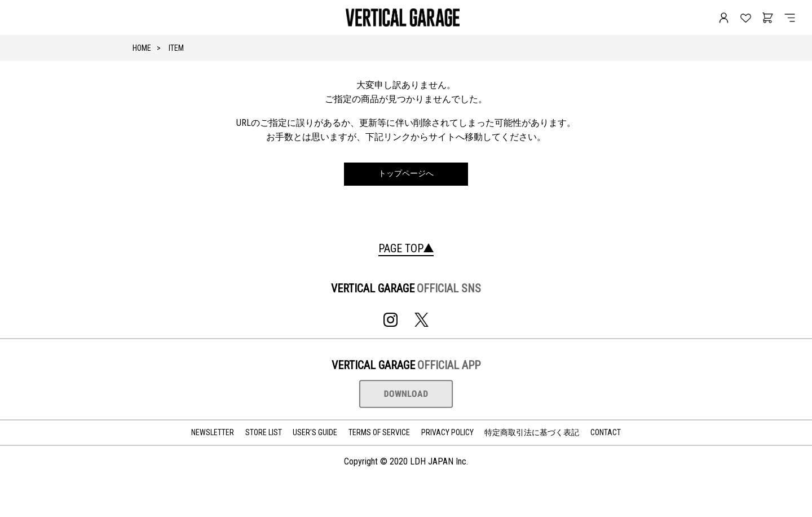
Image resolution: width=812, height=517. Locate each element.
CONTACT (606, 432)
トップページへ (406, 174)
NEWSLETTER (213, 432)
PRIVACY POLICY (447, 432)
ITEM (176, 48)
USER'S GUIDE (315, 432)
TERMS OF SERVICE (379, 432)
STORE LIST (264, 432)
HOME (142, 48)
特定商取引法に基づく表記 (532, 432)
